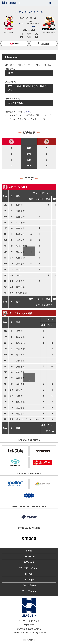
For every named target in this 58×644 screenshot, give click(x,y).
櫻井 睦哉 (20, 384)
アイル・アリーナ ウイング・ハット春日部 (30, 24)
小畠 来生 (20, 366)
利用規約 (29, 574)
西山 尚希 (20, 269)
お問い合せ (29, 562)
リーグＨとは (29, 556)
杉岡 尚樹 (20, 349)
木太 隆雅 (20, 222)
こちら (27, 112)
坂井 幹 (19, 275)
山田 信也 (20, 408)
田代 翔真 (20, 413)
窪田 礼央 (20, 287)
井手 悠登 (20, 234)
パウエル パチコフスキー (28, 419)
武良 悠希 (20, 217)
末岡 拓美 (20, 252)
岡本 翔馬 (20, 355)
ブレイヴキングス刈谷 (17, 313)
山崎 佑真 (20, 240)
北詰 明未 (20, 402)
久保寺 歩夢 (21, 293)
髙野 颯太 (20, 378)
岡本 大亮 (20, 372)
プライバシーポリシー (29, 568)
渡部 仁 (19, 390)
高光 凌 (19, 205)
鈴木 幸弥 (20, 264)
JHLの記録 (29, 579)
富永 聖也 (20, 343)
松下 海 (19, 331)
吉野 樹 (19, 396)
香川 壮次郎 (21, 246)
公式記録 (45, 44)
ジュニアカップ (29, 591)
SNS (50, 3)
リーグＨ (11, 3)
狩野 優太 (20, 211)
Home (29, 551)
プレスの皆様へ (29, 585)
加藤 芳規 (20, 360)
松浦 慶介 (20, 281)
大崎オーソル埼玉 (15, 187)
